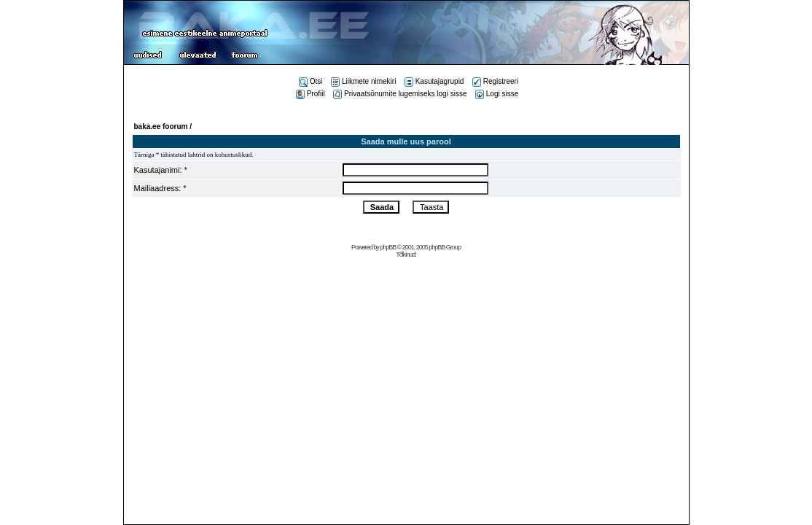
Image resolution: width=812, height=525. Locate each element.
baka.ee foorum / (163, 127)
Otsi (311, 81)
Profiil (311, 94)
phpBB (388, 247)
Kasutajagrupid (434, 81)
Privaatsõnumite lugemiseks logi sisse (400, 94)
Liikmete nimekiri (363, 81)
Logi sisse (497, 94)
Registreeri (495, 81)
